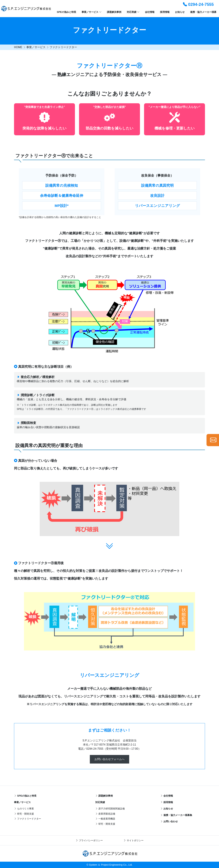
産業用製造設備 (105, 814)
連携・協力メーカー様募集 (176, 815)
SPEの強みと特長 (66, 12)
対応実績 (133, 12)
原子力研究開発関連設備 (110, 809)
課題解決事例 (114, 12)
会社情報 (150, 12)
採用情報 (165, 12)
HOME (18, 47)
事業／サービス (92, 12)
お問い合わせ (169, 821)
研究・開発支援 (24, 814)
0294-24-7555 (198, 4)
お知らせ (180, 12)
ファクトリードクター (63, 47)
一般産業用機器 (105, 819)
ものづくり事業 (24, 809)
